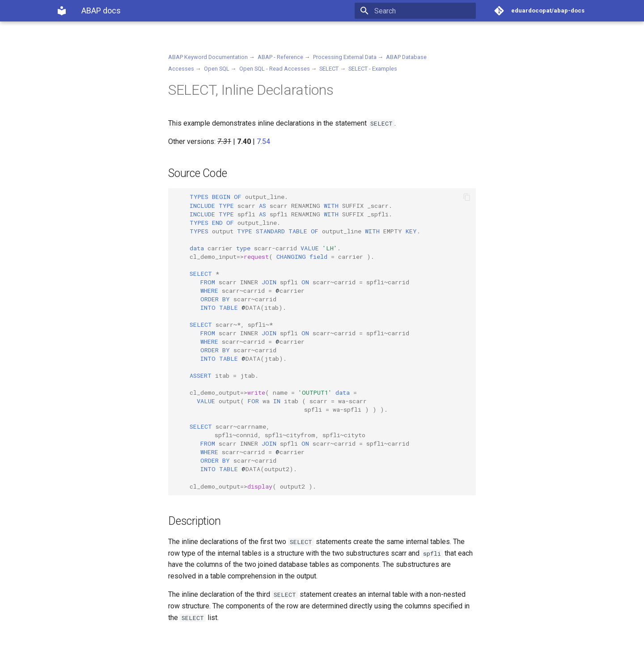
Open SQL (217, 69)
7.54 (263, 141)
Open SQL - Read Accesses (275, 69)
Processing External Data (345, 57)
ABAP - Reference (280, 57)
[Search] (424, 11)
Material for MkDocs (110, 644)
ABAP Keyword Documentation (208, 57)
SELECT (329, 69)
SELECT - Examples (373, 69)
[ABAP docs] (62, 11)
